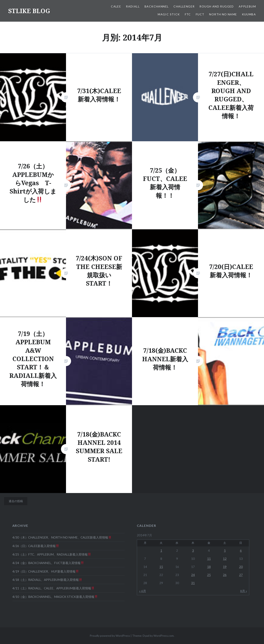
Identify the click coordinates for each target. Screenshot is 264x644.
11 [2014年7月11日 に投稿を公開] (209, 559)
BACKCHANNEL (157, 6)
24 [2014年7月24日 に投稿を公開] (193, 575)
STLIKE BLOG (29, 11)
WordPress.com (164, 636)
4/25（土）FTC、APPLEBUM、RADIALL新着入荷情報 (52, 554)
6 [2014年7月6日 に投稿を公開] (241, 550)
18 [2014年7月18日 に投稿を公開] (209, 567)
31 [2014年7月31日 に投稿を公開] (193, 583)
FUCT (200, 14)
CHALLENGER (184, 6)
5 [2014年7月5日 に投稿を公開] (225, 550)
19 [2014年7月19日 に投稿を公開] (225, 567)
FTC (188, 14)
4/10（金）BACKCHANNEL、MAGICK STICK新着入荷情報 (55, 597)
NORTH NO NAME (223, 14)
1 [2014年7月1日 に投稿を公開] (161, 550)
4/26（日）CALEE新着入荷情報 (36, 546)
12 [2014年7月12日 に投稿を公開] (225, 559)
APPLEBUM (247, 6)
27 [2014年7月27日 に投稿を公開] (241, 575)
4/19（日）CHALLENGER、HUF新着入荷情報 (46, 571)
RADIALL (133, 6)
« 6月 (143, 591)
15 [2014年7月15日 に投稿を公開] (161, 567)
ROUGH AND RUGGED (217, 6)
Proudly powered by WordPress (110, 636)
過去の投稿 (16, 501)
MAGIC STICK (169, 14)
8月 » (244, 591)
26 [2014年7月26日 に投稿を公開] (225, 575)
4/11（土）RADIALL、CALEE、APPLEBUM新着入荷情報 (53, 588)
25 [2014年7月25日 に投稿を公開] (209, 575)
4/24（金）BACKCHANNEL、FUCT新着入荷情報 (48, 563)
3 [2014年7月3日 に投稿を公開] (193, 550)
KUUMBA (249, 14)
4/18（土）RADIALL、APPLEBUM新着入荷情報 (47, 580)
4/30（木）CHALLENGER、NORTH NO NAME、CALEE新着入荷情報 (62, 537)
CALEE (116, 6)
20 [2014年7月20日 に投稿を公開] (241, 567)
